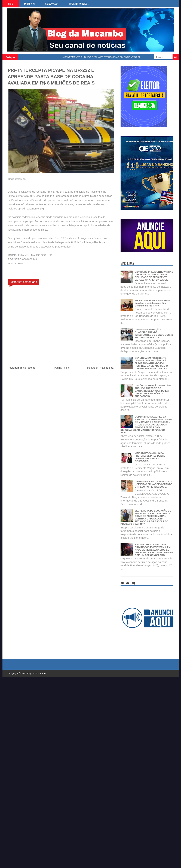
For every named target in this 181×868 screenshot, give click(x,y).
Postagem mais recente (22, 368)
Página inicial (62, 368)
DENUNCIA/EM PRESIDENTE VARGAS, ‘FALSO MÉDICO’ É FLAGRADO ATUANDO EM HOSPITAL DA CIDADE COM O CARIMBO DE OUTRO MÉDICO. (152, 363)
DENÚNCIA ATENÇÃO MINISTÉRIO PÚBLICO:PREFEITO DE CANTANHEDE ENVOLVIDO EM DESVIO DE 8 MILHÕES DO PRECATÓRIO (154, 391)
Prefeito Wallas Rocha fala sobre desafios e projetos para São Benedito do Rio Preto (153, 303)
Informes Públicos (79, 3)
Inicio (11, 3)
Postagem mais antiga (100, 368)
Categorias (52, 3)
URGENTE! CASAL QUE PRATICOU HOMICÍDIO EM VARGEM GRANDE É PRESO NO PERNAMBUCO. (154, 484)
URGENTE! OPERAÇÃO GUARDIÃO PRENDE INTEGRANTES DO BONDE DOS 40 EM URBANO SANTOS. (154, 334)
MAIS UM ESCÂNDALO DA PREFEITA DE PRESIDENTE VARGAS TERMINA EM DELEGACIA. (150, 457)
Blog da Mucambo (36, 673)
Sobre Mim (29, 3)
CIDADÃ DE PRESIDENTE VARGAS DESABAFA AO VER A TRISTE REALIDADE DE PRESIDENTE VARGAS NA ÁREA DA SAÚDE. (154, 276)
